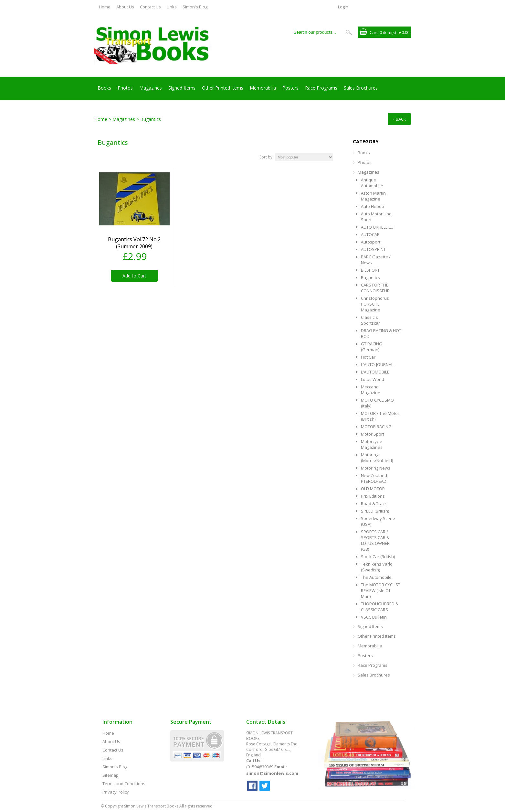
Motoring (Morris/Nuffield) (377, 458)
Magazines (151, 88)
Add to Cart (134, 276)
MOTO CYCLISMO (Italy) (377, 403)
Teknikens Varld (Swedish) (377, 567)
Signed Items (182, 88)
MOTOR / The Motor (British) (380, 416)
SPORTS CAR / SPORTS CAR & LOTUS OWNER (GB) (375, 540)
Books (104, 88)
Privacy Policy (116, 792)
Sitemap (110, 775)
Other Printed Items (223, 88)
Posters (290, 88)
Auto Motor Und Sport (376, 217)
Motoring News (376, 468)
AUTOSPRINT (373, 249)
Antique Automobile (372, 183)
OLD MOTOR (373, 489)
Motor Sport (373, 434)
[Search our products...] (317, 32)
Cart (374, 32)
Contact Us (150, 7)
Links (172, 7)
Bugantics (370, 277)
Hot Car (368, 357)
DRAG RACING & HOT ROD (381, 333)
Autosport (371, 242)
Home (105, 7)
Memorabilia (263, 88)
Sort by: (266, 157)
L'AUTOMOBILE (375, 372)
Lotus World (373, 379)
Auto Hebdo (373, 206)
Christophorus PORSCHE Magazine (375, 304)
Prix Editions (373, 496)
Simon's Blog (195, 7)
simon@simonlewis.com (272, 773)
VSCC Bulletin (374, 617)
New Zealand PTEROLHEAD (374, 478)
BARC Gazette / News (376, 260)
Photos (125, 88)
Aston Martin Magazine (373, 196)
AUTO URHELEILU (377, 227)
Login (343, 7)
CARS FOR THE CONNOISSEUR (375, 288)
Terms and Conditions (124, 784)
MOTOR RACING (376, 427)
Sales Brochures (361, 88)
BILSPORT (370, 270)
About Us (125, 7)
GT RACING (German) (372, 347)
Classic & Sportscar (370, 320)
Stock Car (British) (378, 557)
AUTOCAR (370, 234)
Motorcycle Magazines (372, 444)
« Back (399, 119)
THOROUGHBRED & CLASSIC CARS (380, 607)
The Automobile (376, 577)
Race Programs (321, 88)
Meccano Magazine (371, 390)
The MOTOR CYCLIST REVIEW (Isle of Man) (381, 590)
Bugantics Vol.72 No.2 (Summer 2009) (134, 243)
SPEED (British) (375, 511)
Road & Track (374, 503)
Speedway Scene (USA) (378, 521)
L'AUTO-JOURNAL (377, 364)
